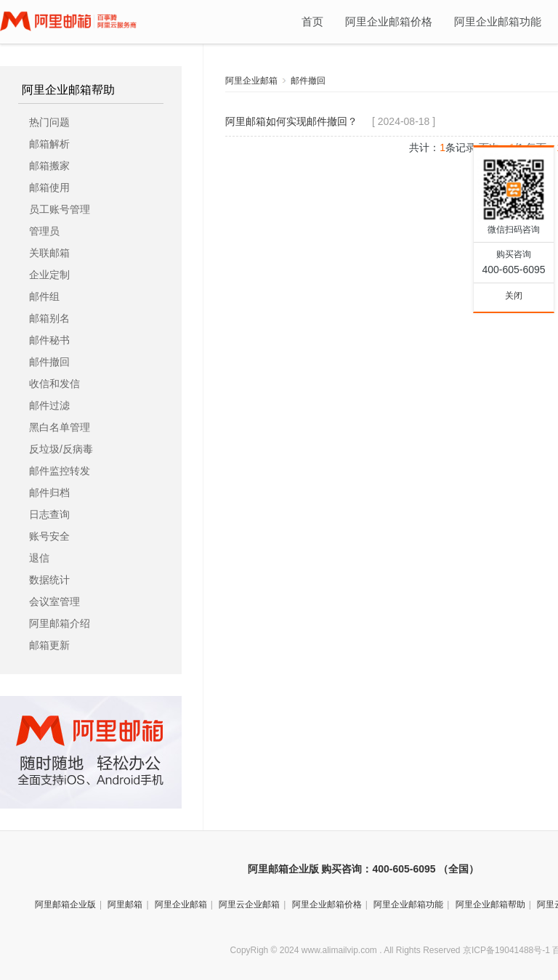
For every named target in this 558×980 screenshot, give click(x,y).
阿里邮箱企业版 (65, 904)
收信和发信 (54, 384)
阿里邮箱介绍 (60, 623)
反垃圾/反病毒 (61, 449)
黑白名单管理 (60, 427)
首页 (312, 21)
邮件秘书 (49, 340)
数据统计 (49, 580)
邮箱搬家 (49, 166)
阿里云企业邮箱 (249, 904)
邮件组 (44, 296)
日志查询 (49, 514)
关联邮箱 (49, 253)
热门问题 (49, 122)
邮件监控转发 (60, 471)
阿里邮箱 (125, 904)
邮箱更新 (49, 645)
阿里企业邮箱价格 (389, 21)
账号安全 (49, 536)
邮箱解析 (49, 144)
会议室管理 (54, 602)
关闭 (514, 296)
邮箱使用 (49, 187)
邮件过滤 (49, 405)
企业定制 (49, 275)
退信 (39, 558)
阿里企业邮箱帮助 (68, 90)
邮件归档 (49, 493)
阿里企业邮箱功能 (498, 21)
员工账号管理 (60, 209)
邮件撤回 (49, 362)
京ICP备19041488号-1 (506, 950)
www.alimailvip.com (339, 950)
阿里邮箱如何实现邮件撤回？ (291, 121)
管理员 (44, 231)
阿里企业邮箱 (251, 81)
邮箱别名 (49, 318)
